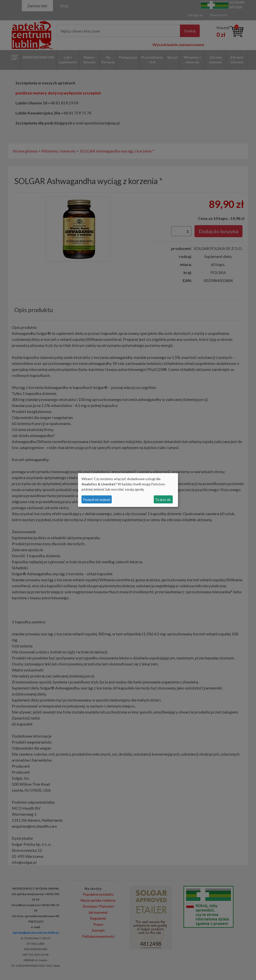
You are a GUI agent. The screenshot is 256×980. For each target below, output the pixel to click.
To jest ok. (163, 500)
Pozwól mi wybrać (97, 500)
